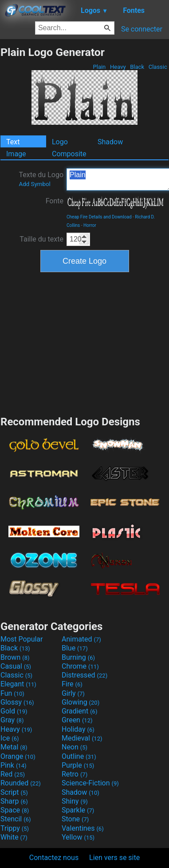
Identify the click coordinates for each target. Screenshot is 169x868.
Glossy (17, 702)
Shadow (110, 142)
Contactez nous (54, 858)
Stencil (16, 819)
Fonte (55, 201)
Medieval (82, 738)
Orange (18, 756)
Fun (12, 693)
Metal (14, 747)
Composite (69, 154)
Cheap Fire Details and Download (99, 217)
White (14, 837)
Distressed (84, 675)
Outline (79, 756)
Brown (15, 657)
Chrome (80, 666)
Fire (72, 684)
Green (77, 720)
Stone (75, 819)
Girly (73, 693)
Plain (99, 67)
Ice (10, 738)
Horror (90, 225)
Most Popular (22, 639)
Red (13, 774)
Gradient (79, 711)
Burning (78, 657)
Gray (12, 720)
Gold (14, 711)
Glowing (81, 702)
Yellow (78, 837)
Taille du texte (41, 239)
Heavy (118, 67)
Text (13, 142)
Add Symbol (34, 184)
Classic (158, 67)
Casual (16, 666)
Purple (78, 765)
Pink (14, 765)
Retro (75, 774)
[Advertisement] (85, 343)
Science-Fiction (90, 783)
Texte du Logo (41, 179)
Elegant (18, 684)
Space (15, 810)
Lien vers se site (114, 858)
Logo (60, 142)
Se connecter (142, 29)
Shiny (75, 801)
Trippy (15, 828)
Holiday (78, 729)
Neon (75, 747)
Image (16, 154)
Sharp (14, 801)
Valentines (83, 828)
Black (137, 67)
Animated (81, 639)
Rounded (21, 783)
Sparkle (78, 810)
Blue (75, 648)
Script (14, 792)
